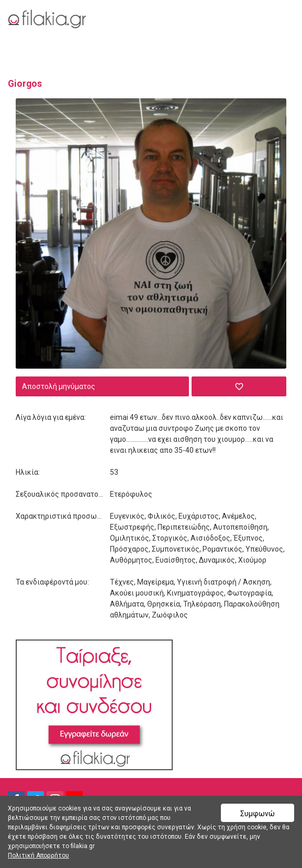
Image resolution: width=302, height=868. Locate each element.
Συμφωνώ (258, 814)
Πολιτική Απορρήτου (38, 855)
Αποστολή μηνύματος (59, 386)
